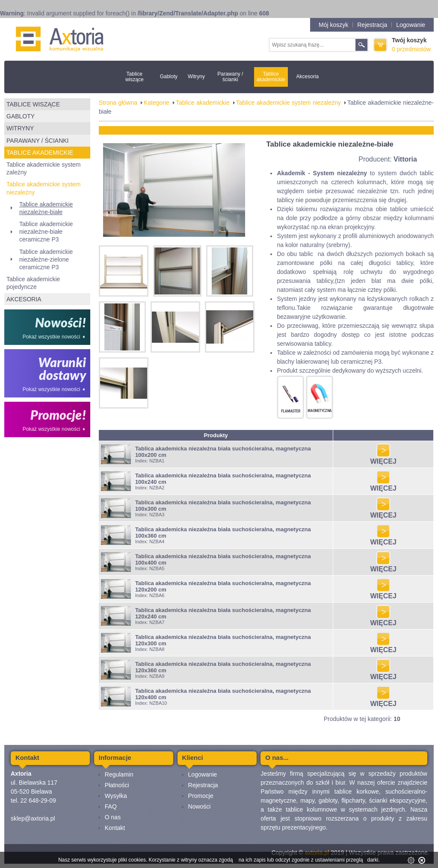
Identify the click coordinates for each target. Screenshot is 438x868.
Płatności (117, 785)
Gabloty (169, 77)
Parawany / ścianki (230, 77)
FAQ (111, 806)
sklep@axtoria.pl (33, 818)
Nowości (200, 806)
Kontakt (115, 828)
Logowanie (411, 25)
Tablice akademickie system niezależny (44, 188)
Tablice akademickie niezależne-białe (46, 208)
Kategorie (157, 103)
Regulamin (119, 774)
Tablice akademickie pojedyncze (33, 283)
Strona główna (118, 103)
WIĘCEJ (383, 458)
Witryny (196, 77)
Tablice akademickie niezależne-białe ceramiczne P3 (46, 232)
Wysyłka (116, 796)
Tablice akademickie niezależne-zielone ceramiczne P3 (46, 259)
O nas (113, 817)
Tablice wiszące (135, 77)
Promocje (201, 796)
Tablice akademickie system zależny (44, 168)
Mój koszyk (333, 25)
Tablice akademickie (271, 77)
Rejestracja (372, 25)
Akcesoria (308, 77)
